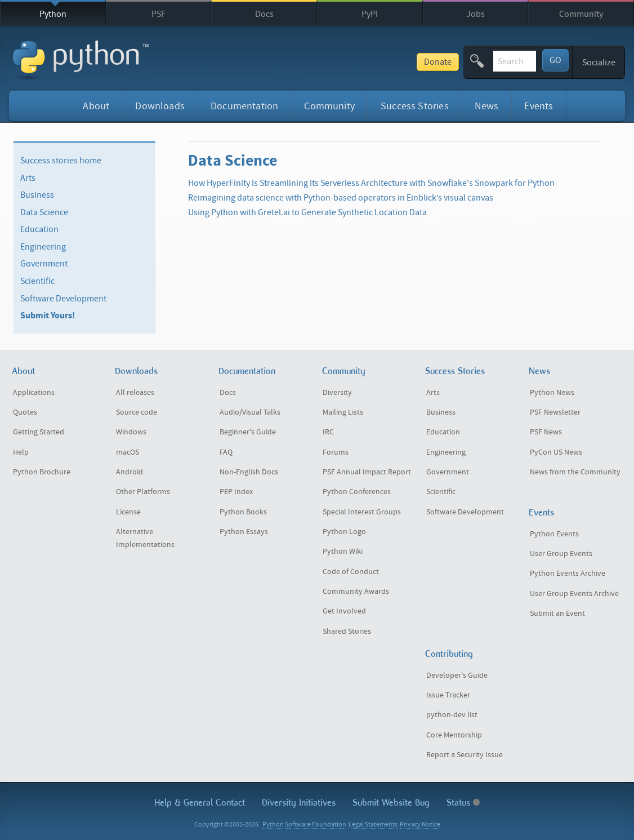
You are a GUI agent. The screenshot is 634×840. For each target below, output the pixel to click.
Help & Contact (200, 803)
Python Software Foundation (304, 825)
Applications (34, 393)
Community (581, 14)
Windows (131, 432)
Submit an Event (557, 614)
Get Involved (344, 611)
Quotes (25, 412)
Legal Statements (373, 825)
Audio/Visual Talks (250, 412)
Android (130, 472)
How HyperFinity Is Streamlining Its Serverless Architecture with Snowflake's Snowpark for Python (371, 183)
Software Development (63, 298)
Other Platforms (143, 492)
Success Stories (415, 106)
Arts (28, 177)
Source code (137, 412)
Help (21, 452)
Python (53, 14)
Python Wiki (343, 552)
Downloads (160, 106)
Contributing (449, 654)
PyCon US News (556, 452)
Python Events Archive (568, 574)
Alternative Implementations (145, 538)
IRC (328, 432)
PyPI (370, 14)
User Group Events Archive (574, 594)
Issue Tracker (448, 695)
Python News (552, 393)
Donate (354, 62)
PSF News (546, 432)
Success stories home (61, 161)
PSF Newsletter (555, 412)
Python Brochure (42, 472)
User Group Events (561, 554)
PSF (158, 14)
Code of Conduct (351, 572)
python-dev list (452, 715)
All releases (135, 393)
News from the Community (575, 472)
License (128, 512)
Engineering (43, 247)
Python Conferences (357, 492)
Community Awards (356, 592)
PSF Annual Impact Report (367, 472)
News (487, 106)
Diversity (337, 393)
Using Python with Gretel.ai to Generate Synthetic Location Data (307, 212)
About (96, 106)
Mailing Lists (343, 412)
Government (44, 264)
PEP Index (236, 492)
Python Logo (344, 532)
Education (39, 229)
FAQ (226, 452)
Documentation (244, 106)
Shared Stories (347, 632)
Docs (264, 14)
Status (463, 803)
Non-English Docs (249, 472)
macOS (128, 452)
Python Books (243, 512)
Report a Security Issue (465, 755)
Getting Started (39, 432)
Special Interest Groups (362, 512)
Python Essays (244, 532)
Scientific (37, 281)
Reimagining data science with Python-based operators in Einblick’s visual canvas (341, 198)
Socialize (599, 63)
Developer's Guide (457, 675)
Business (37, 195)
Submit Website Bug (391, 803)
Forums (336, 452)
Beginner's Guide (248, 432)
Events (539, 106)
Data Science (44, 212)
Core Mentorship (454, 735)
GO (555, 60)
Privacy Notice (420, 825)
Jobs (475, 14)
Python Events (554, 534)
